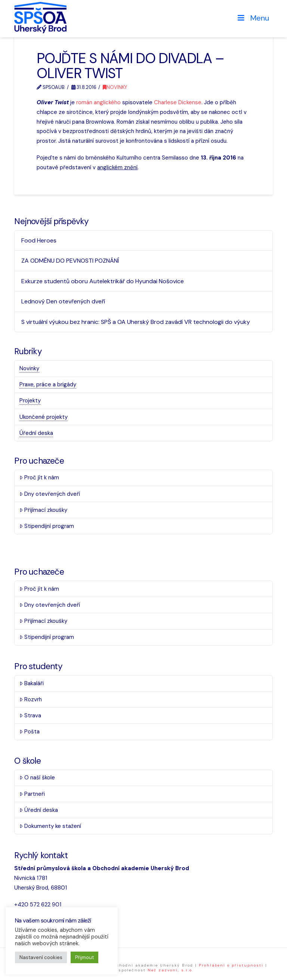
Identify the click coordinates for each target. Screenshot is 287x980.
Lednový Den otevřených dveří (63, 301)
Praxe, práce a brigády (48, 384)
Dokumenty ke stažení (50, 826)
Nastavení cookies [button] (41, 957)
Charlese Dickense (178, 102)
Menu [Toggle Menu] (253, 18)
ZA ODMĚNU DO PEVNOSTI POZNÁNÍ (70, 261)
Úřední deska (36, 433)
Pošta (30, 732)
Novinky (115, 87)
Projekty (30, 401)
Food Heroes (39, 240)
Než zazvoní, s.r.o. (171, 970)
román (84, 102)
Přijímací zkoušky (43, 510)
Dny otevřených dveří (50, 494)
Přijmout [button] (84, 957)
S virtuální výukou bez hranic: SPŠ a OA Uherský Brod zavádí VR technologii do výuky (136, 322)
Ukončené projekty (44, 417)
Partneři (32, 794)
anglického (107, 102)
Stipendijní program (47, 526)
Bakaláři (32, 683)
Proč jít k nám (39, 477)
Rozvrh (31, 699)
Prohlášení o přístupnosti (231, 965)
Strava (30, 715)
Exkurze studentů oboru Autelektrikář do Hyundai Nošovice (103, 281)
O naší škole (37, 777)
